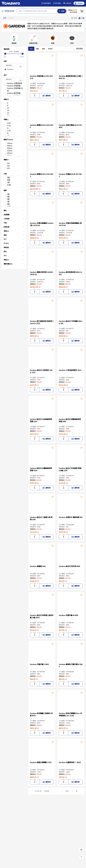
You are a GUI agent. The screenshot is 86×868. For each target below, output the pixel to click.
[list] (14, 109)
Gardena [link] (11, 18)
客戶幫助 (57, 3)
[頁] (72, 791)
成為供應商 (46, 3)
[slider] (14, 54)
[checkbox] (14, 69)
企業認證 (67, 3)
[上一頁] (59, 791)
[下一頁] (63, 791)
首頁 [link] (5, 18)
